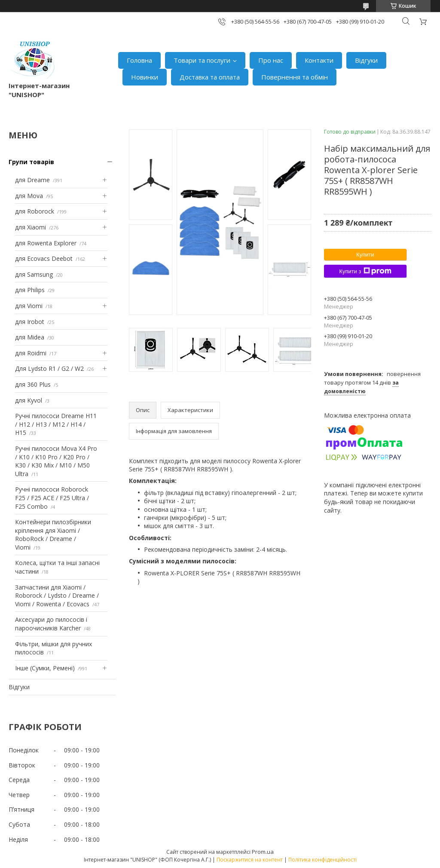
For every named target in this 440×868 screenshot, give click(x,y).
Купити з (365, 271)
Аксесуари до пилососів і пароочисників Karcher (51, 624)
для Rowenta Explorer (46, 243)
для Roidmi (31, 353)
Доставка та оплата (210, 77)
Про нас (271, 60)
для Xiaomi (31, 227)
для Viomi (29, 306)
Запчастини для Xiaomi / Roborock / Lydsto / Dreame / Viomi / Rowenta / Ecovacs (57, 596)
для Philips (30, 290)
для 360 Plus (33, 384)
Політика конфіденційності (322, 860)
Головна (139, 60)
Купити (365, 255)
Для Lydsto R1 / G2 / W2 (49, 368)
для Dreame (32, 180)
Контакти (319, 60)
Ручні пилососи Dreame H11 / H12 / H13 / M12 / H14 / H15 (56, 424)
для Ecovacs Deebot (44, 258)
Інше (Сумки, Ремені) (45, 668)
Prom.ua (263, 852)
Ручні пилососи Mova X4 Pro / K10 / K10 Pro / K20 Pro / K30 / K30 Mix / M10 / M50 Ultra (56, 461)
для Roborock (35, 211)
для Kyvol (29, 400)
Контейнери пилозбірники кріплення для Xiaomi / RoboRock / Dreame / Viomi (53, 535)
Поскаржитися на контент (250, 860)
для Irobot (30, 322)
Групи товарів (31, 162)
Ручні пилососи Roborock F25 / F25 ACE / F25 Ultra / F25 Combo (52, 498)
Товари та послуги (202, 60)
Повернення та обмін (295, 77)
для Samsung (34, 274)
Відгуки (366, 60)
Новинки (145, 77)
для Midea (30, 337)
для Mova (29, 196)
